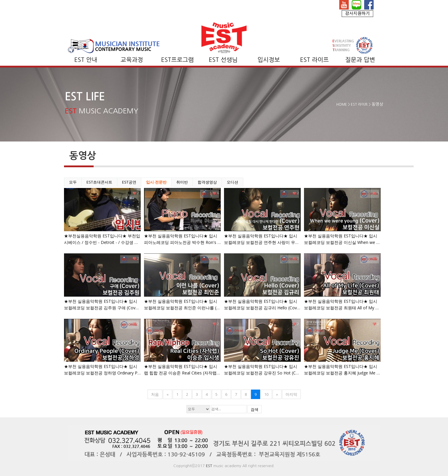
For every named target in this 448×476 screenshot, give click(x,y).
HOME (342, 104)
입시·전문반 (156, 182)
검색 (255, 409)
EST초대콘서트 (99, 182)
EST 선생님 (223, 60)
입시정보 (269, 60)
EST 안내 (86, 60)
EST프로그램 (177, 60)
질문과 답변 (360, 60)
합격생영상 (207, 182)
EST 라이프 (315, 60)
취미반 (182, 182)
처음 (155, 394)
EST (209, 466)
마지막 (291, 394)
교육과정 (132, 60)
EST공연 (129, 182)
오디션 (232, 182)
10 (266, 394)
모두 (73, 182)
